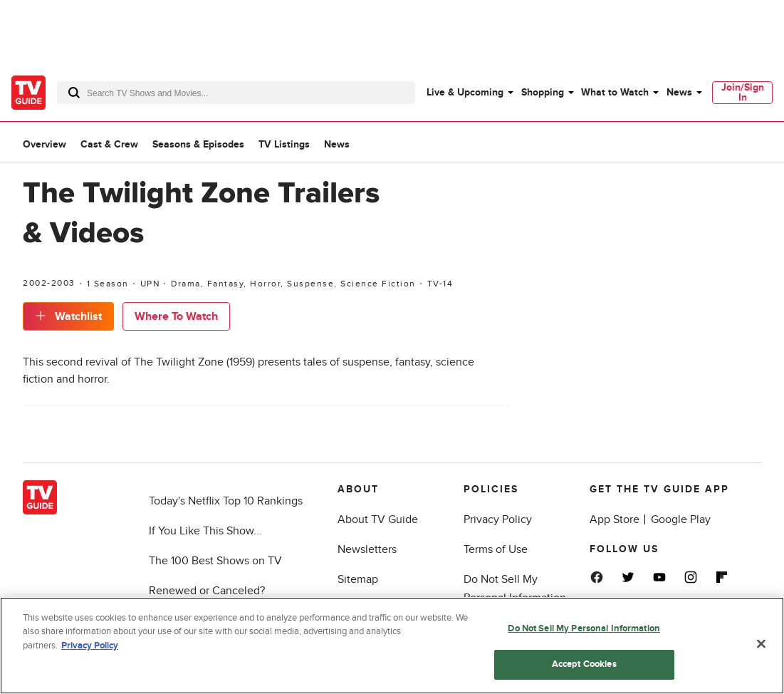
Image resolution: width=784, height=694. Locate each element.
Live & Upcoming (465, 92)
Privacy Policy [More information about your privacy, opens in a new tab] (90, 646)
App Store (615, 519)
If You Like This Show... (205, 531)
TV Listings (284, 144)
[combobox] (236, 93)
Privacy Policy (498, 519)
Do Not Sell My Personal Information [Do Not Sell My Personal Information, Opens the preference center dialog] (584, 628)
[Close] (761, 644)
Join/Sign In (743, 92)
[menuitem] (469, 93)
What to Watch (615, 92)
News (679, 92)
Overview (45, 144)
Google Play (681, 519)
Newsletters (367, 549)
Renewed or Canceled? (207, 591)
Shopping (543, 92)
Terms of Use (496, 549)
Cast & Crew (109, 144)
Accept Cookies (584, 665)
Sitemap (358, 579)
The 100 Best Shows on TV (215, 561)
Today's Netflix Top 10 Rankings (226, 501)
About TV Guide (378, 519)
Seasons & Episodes (198, 144)
